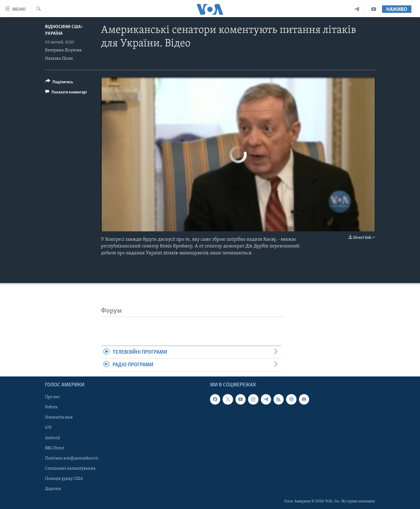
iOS (48, 428)
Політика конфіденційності (72, 458)
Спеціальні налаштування (70, 468)
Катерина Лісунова (63, 50)
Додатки (53, 489)
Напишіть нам (59, 417)
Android (52, 438)
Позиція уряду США (64, 478)
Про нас (52, 397)
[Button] (59, 83)
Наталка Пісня (59, 59)
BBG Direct (55, 448)
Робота (51, 407)
